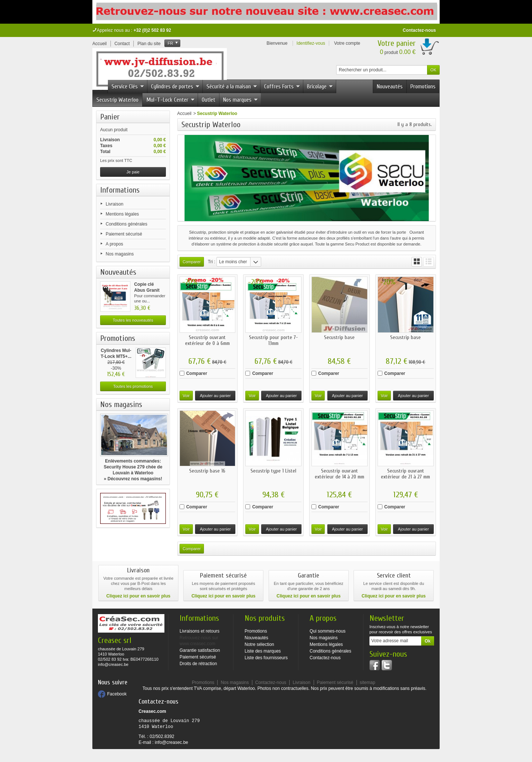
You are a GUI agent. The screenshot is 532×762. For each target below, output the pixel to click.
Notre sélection (259, 644)
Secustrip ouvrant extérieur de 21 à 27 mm (405, 474)
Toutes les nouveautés (133, 320)
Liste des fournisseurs (266, 658)
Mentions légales (122, 214)
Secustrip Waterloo (117, 100)
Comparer (197, 373)
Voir (186, 396)
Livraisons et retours (199, 631)
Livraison (115, 204)
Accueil (185, 114)
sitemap (368, 683)
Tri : (211, 262)
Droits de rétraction (198, 664)
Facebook (117, 694)
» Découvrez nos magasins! (133, 479)
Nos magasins (120, 254)
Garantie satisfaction (200, 650)
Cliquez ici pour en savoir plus (138, 596)
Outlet (209, 100)
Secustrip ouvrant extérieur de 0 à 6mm (207, 340)
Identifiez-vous (311, 43)
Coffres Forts (282, 87)
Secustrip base (339, 337)
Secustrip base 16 (207, 471)
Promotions (423, 87)
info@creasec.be (171, 742)
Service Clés (128, 87)
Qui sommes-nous (328, 631)
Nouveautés (390, 87)
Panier (110, 117)
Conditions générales (127, 224)
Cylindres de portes (175, 87)
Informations (120, 190)
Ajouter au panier (215, 396)
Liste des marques (263, 651)
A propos (114, 244)
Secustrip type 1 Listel (273, 471)
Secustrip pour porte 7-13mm (273, 340)
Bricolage (320, 87)
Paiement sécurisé (124, 234)
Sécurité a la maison (232, 87)
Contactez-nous (419, 30)
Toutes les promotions (133, 386)
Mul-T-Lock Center (170, 100)
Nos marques (241, 100)
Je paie (133, 172)
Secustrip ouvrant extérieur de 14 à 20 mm (340, 474)
